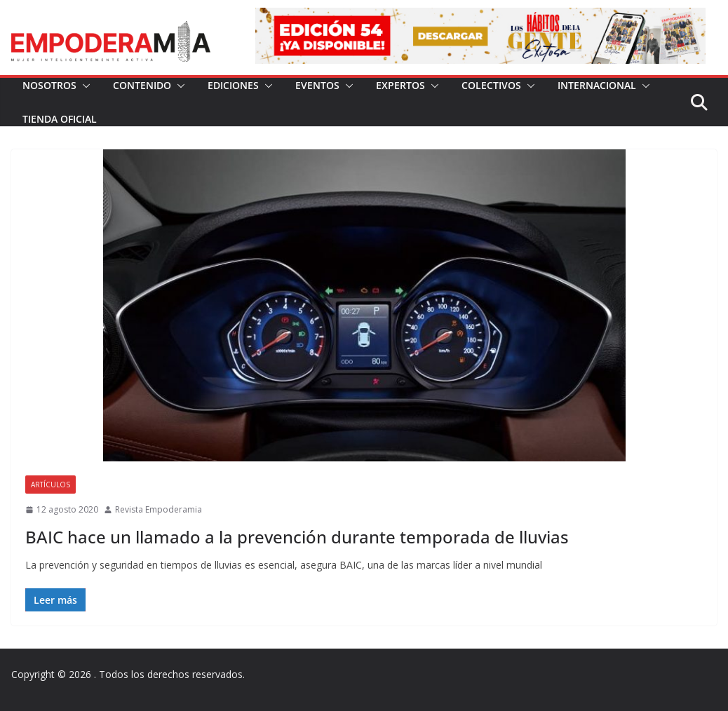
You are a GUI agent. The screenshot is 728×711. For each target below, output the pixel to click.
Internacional (597, 85)
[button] (83, 86)
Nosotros (49, 85)
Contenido (142, 85)
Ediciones (233, 85)
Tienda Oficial (60, 119)
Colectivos (491, 85)
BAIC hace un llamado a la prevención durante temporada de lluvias (297, 537)
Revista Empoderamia (159, 509)
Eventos (317, 85)
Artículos (50, 485)
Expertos (400, 85)
